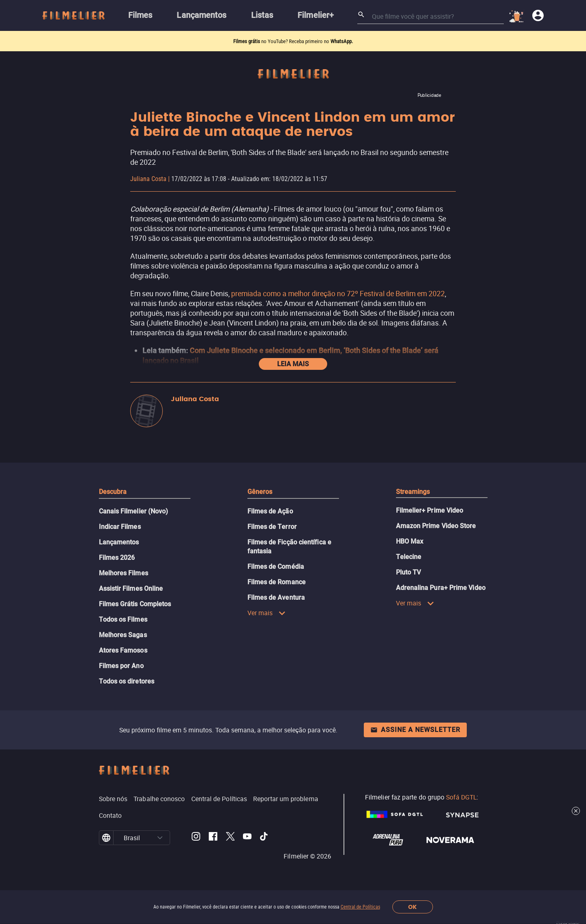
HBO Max (410, 541)
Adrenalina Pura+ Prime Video (441, 588)
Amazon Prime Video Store (436, 526)
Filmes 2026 (117, 558)
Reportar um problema (286, 799)
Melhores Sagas (123, 635)
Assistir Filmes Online (131, 589)
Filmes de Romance (277, 582)
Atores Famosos (123, 650)
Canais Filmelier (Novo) (134, 511)
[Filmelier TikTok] (264, 838)
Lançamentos (119, 542)
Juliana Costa (148, 179)
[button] (160, 838)
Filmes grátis (247, 41)
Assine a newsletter (415, 730)
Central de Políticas (360, 907)
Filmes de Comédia (276, 567)
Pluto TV (409, 572)
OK (412, 907)
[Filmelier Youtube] (247, 838)
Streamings (413, 492)
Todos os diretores (127, 681)
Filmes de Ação (270, 511)
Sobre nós (113, 799)
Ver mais (267, 613)
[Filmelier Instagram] (196, 838)
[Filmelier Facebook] (213, 838)
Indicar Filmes (120, 527)
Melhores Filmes (124, 573)
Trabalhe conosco (159, 799)
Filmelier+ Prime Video (430, 510)
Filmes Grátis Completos (135, 604)
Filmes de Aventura (276, 597)
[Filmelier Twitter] (230, 838)
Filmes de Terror (272, 527)
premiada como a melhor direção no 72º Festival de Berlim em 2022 (338, 293)
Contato (110, 815)
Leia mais (293, 364)
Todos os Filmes (123, 619)
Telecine (409, 557)
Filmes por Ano (121, 666)
